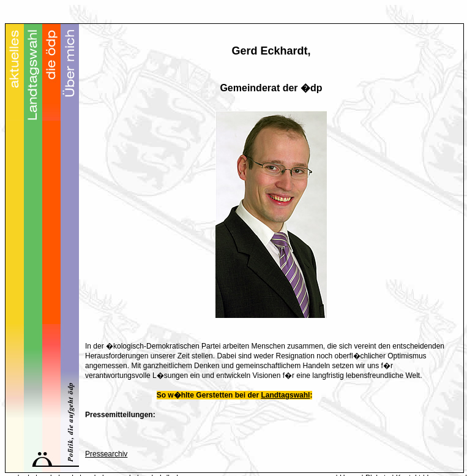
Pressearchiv (106, 454)
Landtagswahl (285, 395)
